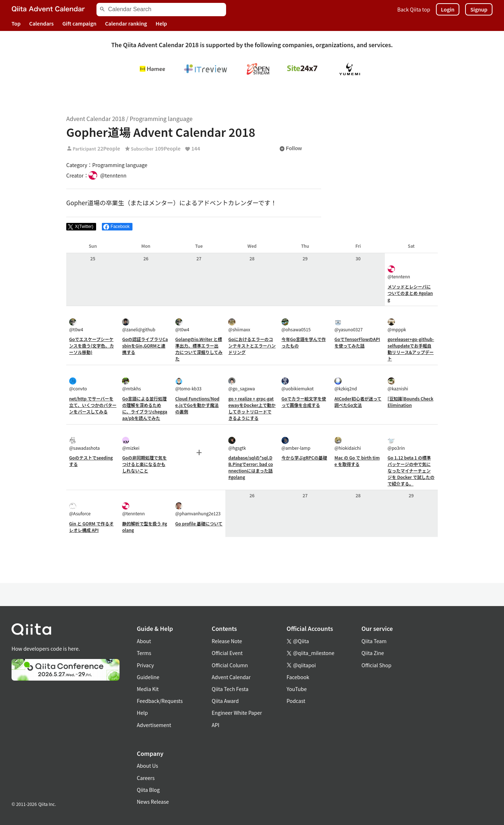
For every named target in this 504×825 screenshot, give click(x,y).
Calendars (41, 23)
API (215, 725)
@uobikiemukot (298, 384)
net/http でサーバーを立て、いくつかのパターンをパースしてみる (93, 405)
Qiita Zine (373, 653)
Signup (479, 9)
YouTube (297, 689)
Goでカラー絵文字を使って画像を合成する (304, 402)
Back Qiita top (414, 9)
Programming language (161, 118)
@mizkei (131, 444)
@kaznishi (398, 384)
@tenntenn (399, 272)
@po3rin (396, 444)
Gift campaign (79, 23)
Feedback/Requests (160, 701)
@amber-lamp (296, 444)
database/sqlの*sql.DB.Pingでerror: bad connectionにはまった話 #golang (251, 467)
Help (161, 23)
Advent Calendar (231, 677)
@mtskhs (131, 384)
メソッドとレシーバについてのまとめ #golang (410, 293)
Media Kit (148, 689)
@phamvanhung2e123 (198, 509)
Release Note (227, 641)
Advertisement (154, 725)
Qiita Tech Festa (230, 689)
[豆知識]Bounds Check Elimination (411, 402)
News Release (153, 802)
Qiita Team (374, 641)
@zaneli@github (139, 325)
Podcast (296, 701)
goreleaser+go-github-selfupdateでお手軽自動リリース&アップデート (411, 349)
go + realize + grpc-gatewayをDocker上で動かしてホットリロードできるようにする (252, 408)
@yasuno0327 (348, 325)
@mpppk (397, 325)
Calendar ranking (126, 23)
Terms (144, 653)
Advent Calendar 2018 (96, 118)
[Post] (81, 227)
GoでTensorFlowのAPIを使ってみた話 (357, 342)
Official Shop (376, 665)
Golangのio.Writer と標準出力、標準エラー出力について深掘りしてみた (199, 349)
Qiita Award (225, 701)
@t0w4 (76, 325)
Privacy (145, 665)
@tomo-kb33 (188, 384)
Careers (146, 778)
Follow (291, 149)
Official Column (230, 665)
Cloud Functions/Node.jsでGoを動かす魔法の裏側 (197, 405)
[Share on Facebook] (117, 227)
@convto (78, 384)
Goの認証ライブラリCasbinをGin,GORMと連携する (145, 346)
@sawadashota (84, 444)
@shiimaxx (239, 325)
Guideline (148, 677)
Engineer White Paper (237, 713)
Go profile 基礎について (199, 523)
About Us (147, 766)
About (144, 641)
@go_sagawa (242, 384)
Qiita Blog (148, 790)
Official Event (227, 653)
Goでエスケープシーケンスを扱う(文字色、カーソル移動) (91, 346)
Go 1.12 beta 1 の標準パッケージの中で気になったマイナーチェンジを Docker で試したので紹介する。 (411, 470)
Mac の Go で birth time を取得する (357, 461)
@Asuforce (80, 509)
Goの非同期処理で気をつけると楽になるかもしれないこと (144, 464)
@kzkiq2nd (346, 384)
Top (16, 23)
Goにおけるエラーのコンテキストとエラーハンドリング (252, 346)
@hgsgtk (237, 444)
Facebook (298, 677)
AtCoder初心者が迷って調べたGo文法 (358, 402)
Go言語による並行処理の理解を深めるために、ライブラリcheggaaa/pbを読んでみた (145, 408)
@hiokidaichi (348, 444)
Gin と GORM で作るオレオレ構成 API (91, 527)
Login (448, 9)
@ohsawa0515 (296, 325)
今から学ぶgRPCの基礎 (304, 458)
